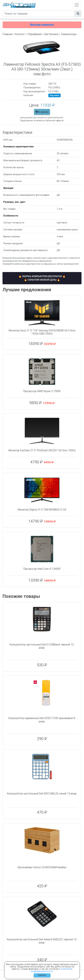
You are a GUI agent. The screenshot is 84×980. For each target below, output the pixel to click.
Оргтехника (51, 34)
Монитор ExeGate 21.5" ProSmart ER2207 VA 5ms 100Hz (42, 450)
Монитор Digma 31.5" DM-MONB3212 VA (42, 510)
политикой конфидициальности (51, 970)
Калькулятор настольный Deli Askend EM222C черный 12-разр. (42, 941)
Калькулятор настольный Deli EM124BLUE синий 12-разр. (42, 794)
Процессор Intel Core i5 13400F (42, 569)
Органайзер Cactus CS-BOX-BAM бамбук (42, 867)
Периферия (35, 34)
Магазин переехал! (42, 25)
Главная (7, 34)
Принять (42, 975)
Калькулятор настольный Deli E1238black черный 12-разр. (42, 646)
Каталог (20, 34)
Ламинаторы (69, 34)
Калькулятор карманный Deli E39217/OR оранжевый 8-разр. (42, 720)
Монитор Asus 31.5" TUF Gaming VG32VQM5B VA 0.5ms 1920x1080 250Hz (42, 332)
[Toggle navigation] (77, 5)
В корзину (42, 112)
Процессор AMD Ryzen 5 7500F (42, 391)
